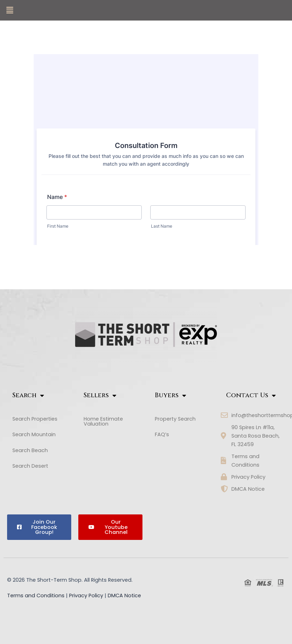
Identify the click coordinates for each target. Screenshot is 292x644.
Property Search (175, 419)
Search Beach (34, 450)
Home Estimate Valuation (103, 421)
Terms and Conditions (36, 595)
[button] (10, 10)
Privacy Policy (86, 595)
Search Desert (34, 466)
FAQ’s (162, 434)
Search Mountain (38, 435)
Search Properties (35, 419)
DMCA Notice (124, 595)
